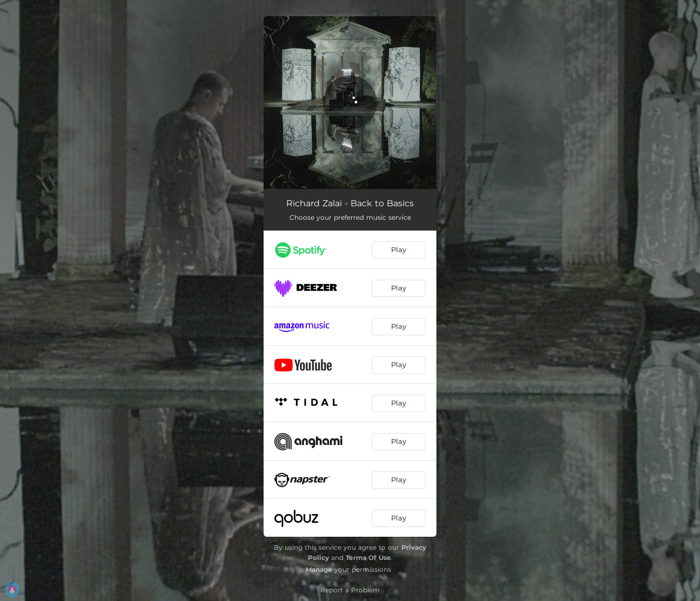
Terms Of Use (368, 558)
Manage (319, 569)
